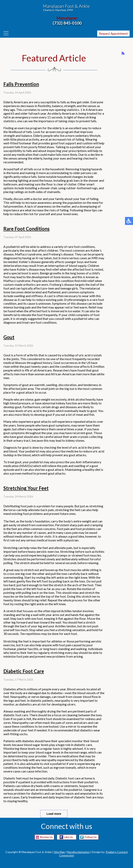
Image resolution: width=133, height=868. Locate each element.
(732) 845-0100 (67, 23)
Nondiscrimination (78, 852)
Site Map (59, 852)
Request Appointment (113, 33)
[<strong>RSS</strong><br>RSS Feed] (123, 53)
